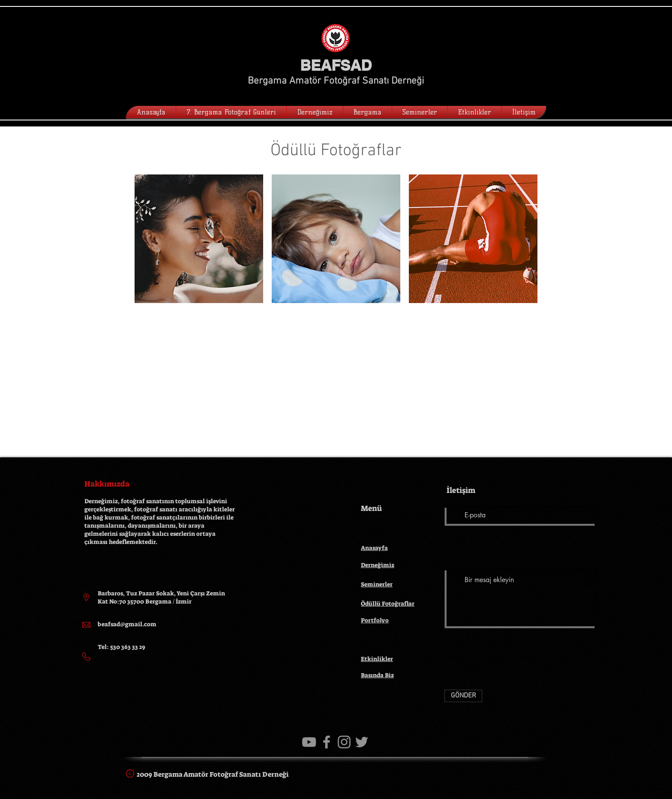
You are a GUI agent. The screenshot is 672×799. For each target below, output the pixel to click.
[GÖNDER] (463, 696)
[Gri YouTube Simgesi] (309, 742)
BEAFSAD (336, 65)
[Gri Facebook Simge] (327, 742)
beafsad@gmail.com (127, 624)
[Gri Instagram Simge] (344, 742)
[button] (315, 112)
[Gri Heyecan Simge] (362, 742)
